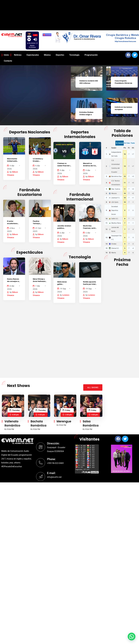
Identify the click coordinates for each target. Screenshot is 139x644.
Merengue (64, 421)
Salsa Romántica (91, 423)
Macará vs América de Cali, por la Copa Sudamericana (90, 167)
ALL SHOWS (93, 387)
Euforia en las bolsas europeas (123, 108)
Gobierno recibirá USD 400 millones (89, 82)
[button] (132, 637)
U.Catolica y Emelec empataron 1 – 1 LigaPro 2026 (39, 162)
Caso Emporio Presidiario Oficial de (123, 82)
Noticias (18, 55)
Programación (91, 55)
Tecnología (74, 55)
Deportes (60, 55)
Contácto (8, 61)
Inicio (6, 55)
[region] (96, 37)
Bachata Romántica (38, 423)
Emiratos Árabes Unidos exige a (86, 113)
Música (47, 55)
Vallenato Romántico (12, 423)
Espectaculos (33, 55)
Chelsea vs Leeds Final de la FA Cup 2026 (64, 166)
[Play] (29, 39)
